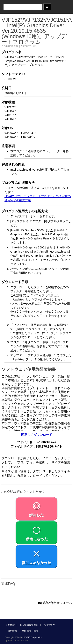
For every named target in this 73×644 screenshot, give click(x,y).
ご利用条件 (49, 625)
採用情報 (12, 631)
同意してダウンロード (37, 435)
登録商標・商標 (30, 631)
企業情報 (10, 625)
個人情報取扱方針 (29, 625)
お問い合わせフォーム (55, 603)
